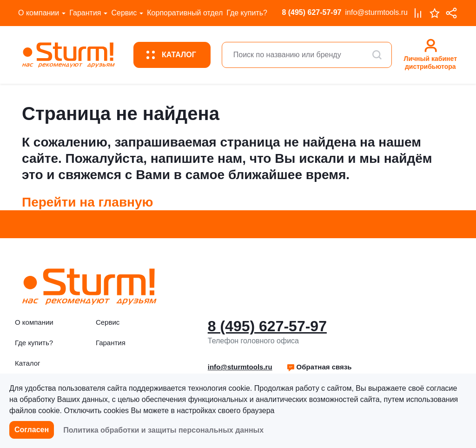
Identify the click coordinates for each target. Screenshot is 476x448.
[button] (319, 367)
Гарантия (85, 13)
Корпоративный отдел (185, 13)
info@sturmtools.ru (376, 12)
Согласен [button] (32, 430)
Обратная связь (319, 367)
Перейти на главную (88, 202)
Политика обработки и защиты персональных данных (163, 430)
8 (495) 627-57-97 (311, 12)
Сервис (124, 13)
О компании (39, 13)
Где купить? (247, 13)
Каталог (28, 363)
